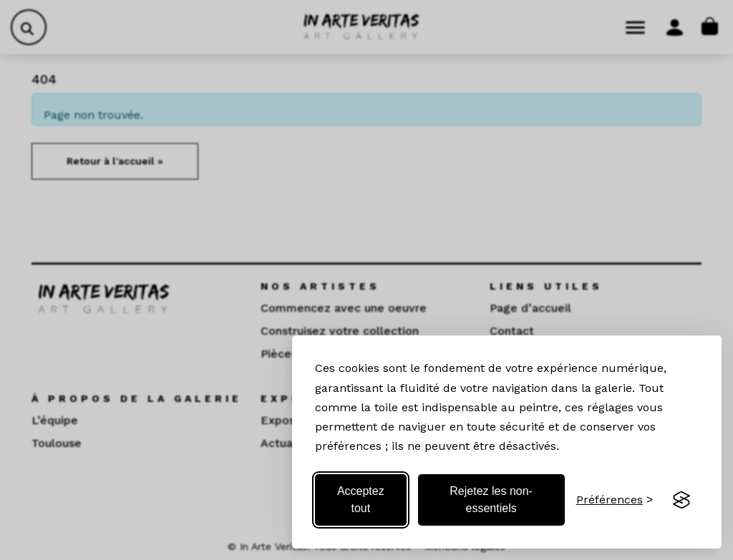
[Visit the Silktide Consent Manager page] (681, 500)
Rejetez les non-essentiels (491, 500)
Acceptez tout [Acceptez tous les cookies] (361, 500)
